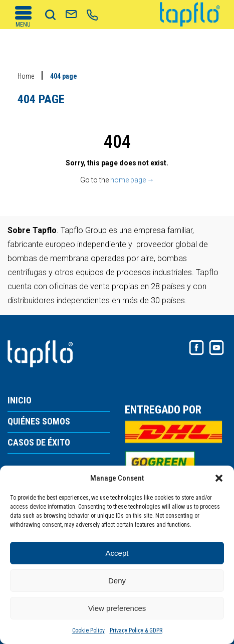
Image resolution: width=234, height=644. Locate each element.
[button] (219, 478)
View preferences (117, 608)
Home (26, 76)
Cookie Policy (88, 630)
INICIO (20, 401)
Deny (117, 581)
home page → (132, 180)
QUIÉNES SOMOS (39, 422)
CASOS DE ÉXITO (39, 443)
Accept (117, 553)
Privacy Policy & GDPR (136, 630)
